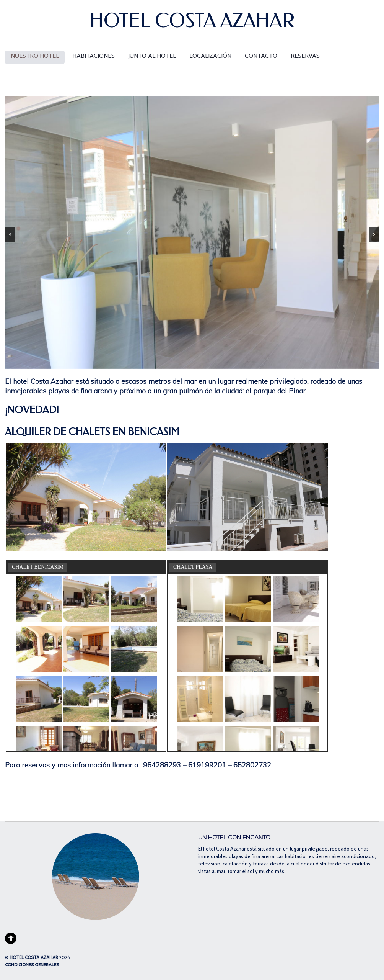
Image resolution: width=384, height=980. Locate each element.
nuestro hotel (35, 56)
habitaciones (94, 56)
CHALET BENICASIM (38, 567)
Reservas (305, 56)
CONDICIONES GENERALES (32, 965)
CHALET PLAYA (193, 567)
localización (210, 56)
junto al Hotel (152, 56)
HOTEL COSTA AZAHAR (34, 957)
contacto (261, 56)
